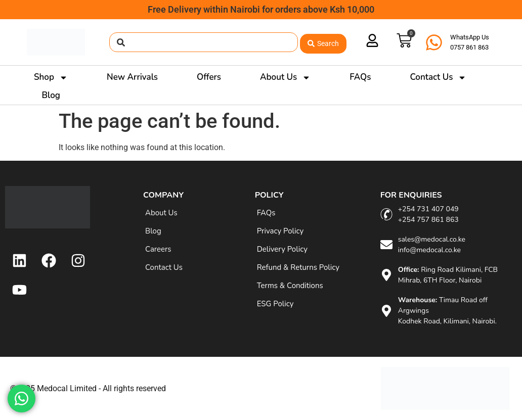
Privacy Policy (280, 231)
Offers (209, 77)
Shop (51, 77)
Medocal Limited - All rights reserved (101, 388)
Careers (158, 249)
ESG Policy (275, 304)
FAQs (360, 77)
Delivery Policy (282, 249)
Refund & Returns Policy (298, 267)
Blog (51, 95)
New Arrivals (132, 77)
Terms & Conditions (290, 286)
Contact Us (438, 77)
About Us (285, 77)
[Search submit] (323, 42)
